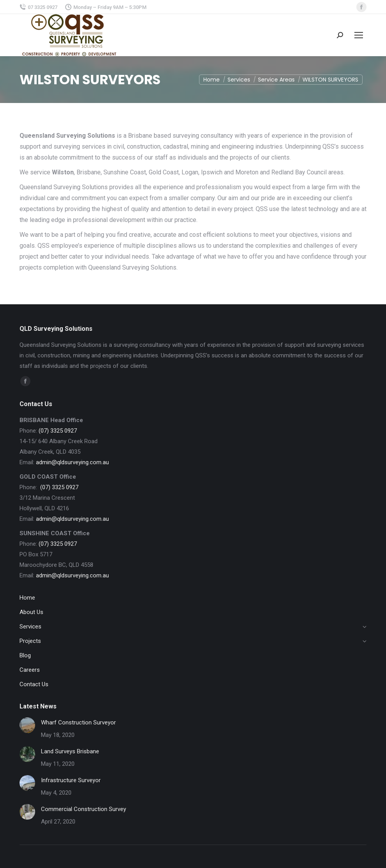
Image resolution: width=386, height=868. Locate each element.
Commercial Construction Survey (84, 809)
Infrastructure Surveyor (71, 780)
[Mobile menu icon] (359, 35)
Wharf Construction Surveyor (78, 722)
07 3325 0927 (38, 7)
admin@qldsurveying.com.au (72, 462)
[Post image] (27, 725)
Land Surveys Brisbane (70, 751)
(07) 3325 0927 (58, 431)
